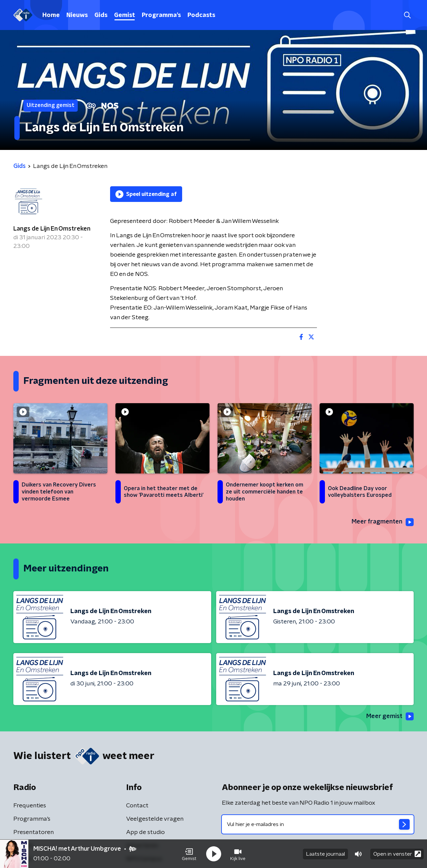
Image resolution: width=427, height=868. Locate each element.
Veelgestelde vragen (155, 819)
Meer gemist (390, 716)
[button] (189, 854)
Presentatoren (34, 832)
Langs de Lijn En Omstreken (52, 229)
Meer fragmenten (383, 522)
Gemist (125, 15)
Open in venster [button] (397, 854)
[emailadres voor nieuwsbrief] (318, 824)
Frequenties (30, 806)
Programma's (161, 15)
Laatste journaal (325, 854)
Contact (137, 806)
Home (51, 15)
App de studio (145, 832)
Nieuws (77, 15)
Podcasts (201, 15)
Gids (101, 15)
